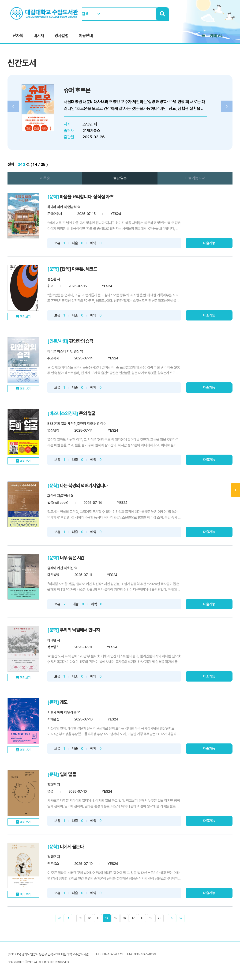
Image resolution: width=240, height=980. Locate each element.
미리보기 (25, 317)
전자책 (18, 36)
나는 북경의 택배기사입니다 (84, 486)
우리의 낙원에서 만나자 (80, 630)
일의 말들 (68, 774)
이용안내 (86, 36)
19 (151, 918)
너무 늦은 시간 (72, 558)
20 (159, 918)
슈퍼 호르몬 (77, 90)
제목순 (45, 178)
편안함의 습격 (81, 341)
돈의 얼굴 (87, 413)
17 (133, 918)
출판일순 (120, 178)
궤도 (64, 702)
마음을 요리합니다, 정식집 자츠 (87, 197)
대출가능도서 (195, 178)
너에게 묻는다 (72, 847)
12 (89, 918)
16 (124, 918)
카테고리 (217, 36)
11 (81, 918)
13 (98, 918)
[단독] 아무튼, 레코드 (79, 269)
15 (116, 918)
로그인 (229, 18)
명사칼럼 (61, 36)
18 (142, 918)
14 (107, 918)
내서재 (39, 36)
